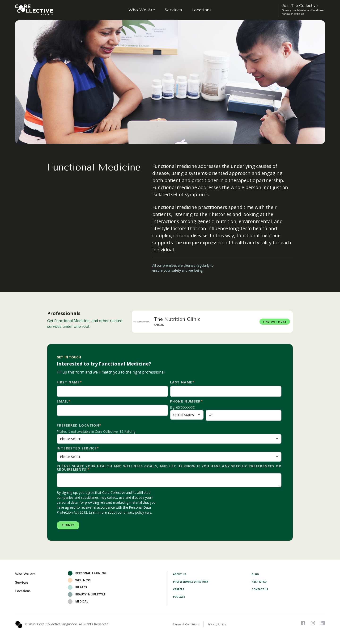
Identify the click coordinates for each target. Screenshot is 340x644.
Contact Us (261, 591)
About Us (181, 576)
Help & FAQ (260, 584)
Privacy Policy (223, 626)
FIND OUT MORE (268, 322)
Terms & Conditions (189, 626)
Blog (256, 576)
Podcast (180, 599)
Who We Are (142, 10)
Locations (202, 10)
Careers (179, 591)
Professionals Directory (194, 584)
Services (173, 10)
